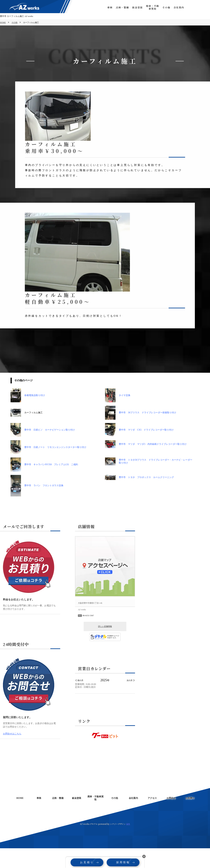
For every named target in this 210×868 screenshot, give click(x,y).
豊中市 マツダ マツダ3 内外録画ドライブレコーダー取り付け (146, 464)
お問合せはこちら (12, 753)
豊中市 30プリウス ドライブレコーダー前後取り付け (141, 432)
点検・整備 (119, 7)
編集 (128, 844)
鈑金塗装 (134, 7)
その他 (163, 7)
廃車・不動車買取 (149, 7)
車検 (107, 7)
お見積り (203, 7)
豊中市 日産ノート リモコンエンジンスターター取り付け (48, 467)
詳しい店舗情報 (105, 646)
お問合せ (189, 7)
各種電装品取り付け (28, 415)
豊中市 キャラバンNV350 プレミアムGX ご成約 (44, 484)
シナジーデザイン (118, 844)
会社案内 (176, 7)
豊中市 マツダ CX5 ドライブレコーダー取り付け (139, 450)
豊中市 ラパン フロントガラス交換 (37, 505)
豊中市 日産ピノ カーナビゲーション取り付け (43, 450)
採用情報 (123, 862)
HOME (3, 23)
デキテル (94, 844)
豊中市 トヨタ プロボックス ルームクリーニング (139, 497)
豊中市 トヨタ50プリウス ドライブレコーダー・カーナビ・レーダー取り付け (149, 481)
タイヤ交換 (118, 415)
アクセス (152, 818)
